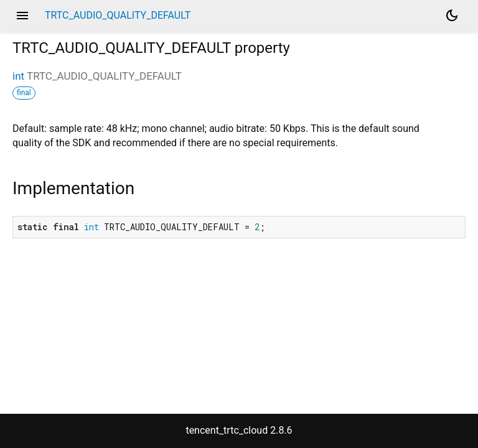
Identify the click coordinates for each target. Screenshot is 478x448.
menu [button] (22, 16)
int (18, 76)
